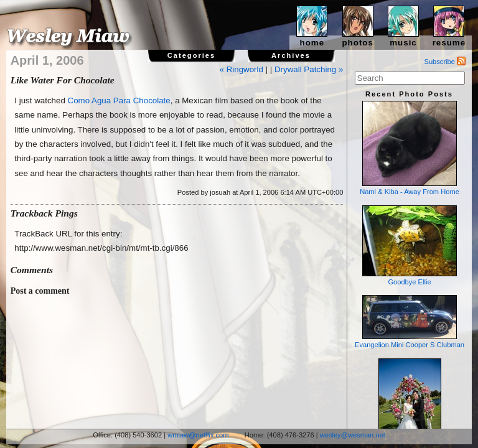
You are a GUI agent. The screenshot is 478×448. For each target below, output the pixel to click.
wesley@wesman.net (353, 435)
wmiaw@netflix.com (198, 435)
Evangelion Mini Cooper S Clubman (410, 322)
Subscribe (445, 62)
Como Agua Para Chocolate (119, 100)
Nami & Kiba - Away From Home (410, 148)
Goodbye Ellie (410, 245)
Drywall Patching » (309, 69)
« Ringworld (241, 69)
